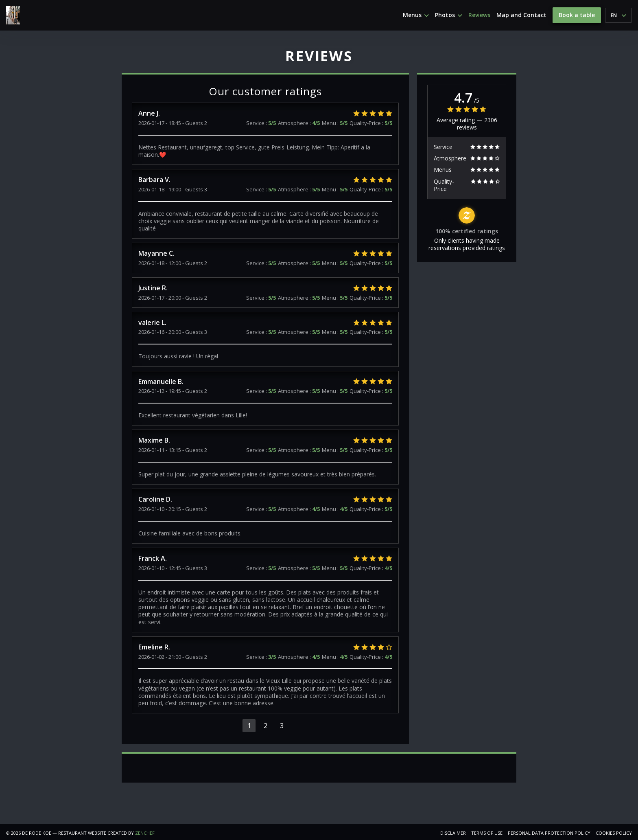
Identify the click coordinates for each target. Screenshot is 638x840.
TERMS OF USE (487, 833)
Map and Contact (521, 15)
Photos (449, 15)
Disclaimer (453, 833)
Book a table (577, 15)
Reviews (479, 15)
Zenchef (145, 833)
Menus (416, 15)
